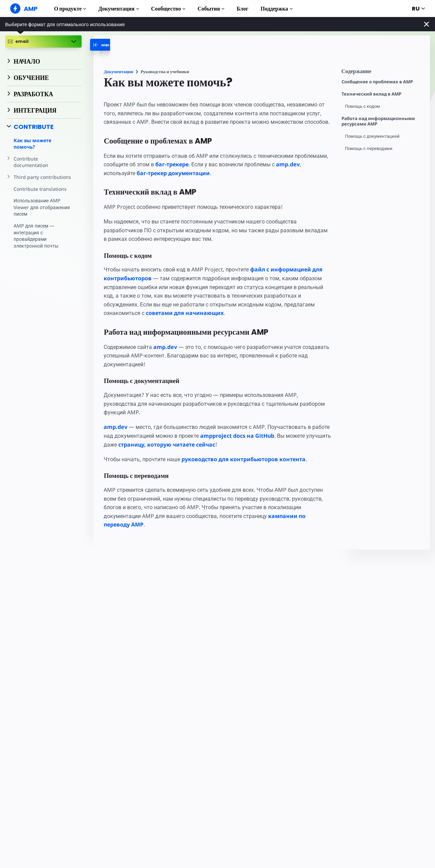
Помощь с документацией (373, 136)
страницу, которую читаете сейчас (194, 453)
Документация (118, 9)
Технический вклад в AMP (371, 94)
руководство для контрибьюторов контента (246, 468)
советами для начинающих (185, 322)
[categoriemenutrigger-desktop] (125, 45)
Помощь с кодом (363, 106)
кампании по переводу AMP (143, 533)
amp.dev (116, 182)
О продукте (70, 9)
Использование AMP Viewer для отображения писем (42, 201)
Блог (242, 9)
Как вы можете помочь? (32, 144)
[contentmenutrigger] (382, 73)
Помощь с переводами (370, 148)
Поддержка (277, 9)
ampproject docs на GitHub (261, 445)
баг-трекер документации (201, 182)
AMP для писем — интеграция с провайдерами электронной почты (36, 229)
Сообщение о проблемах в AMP (377, 82)
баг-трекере (211, 173)
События (211, 9)
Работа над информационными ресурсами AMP (378, 121)
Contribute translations (39, 182)
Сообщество (168, 9)
